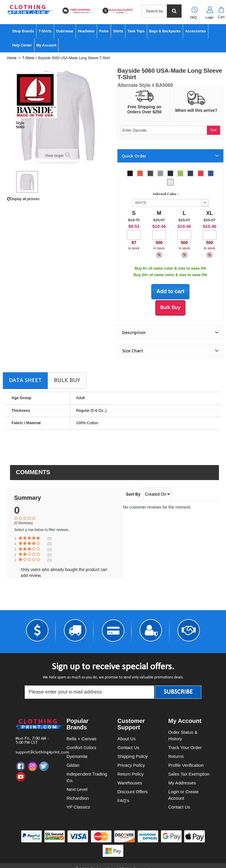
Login (210, 17)
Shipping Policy (133, 756)
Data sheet (25, 380)
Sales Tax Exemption (189, 774)
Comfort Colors (81, 747)
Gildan (73, 765)
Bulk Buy (67, 380)
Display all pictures (23, 199)
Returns (176, 756)
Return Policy (131, 774)
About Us (127, 739)
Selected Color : (167, 194)
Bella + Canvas (81, 739)
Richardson (78, 798)
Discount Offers (133, 792)
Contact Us (128, 747)
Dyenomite (77, 756)
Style (20, 123)
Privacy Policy (131, 765)
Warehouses (130, 783)
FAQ (194, 17)
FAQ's (123, 800)
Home (12, 58)
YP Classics (78, 807)
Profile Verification (186, 765)
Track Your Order (185, 747)
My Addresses (182, 783)
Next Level (77, 789)
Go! (213, 130)
